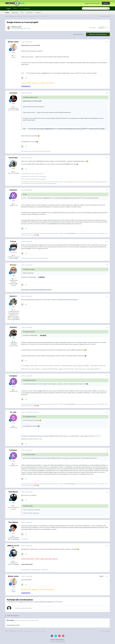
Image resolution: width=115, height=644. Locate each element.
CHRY (16, 346)
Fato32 (18, 625)
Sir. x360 (13, 412)
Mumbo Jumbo (17, 27)
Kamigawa (13, 190)
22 (14, 426)
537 (14, 506)
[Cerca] (89, 8)
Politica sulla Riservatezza (57, 640)
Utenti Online (30, 12)
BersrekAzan (13, 522)
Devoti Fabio (13, 158)
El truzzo (13, 265)
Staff (22, 12)
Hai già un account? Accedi (93, 3)
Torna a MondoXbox (25, 8)
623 (14, 561)
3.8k (14, 172)
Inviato (27, 42)
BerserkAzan (16, 539)
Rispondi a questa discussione (98, 34)
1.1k (13, 204)
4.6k (14, 255)
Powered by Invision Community (57, 642)
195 (13, 536)
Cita (26, 78)
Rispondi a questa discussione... (23, 608)
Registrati (106, 3)
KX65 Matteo (13, 492)
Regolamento (15, 12)
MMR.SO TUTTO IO (13, 547)
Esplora (9, 9)
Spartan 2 (13, 296)
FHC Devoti (16, 173)
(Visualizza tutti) (34, 620)
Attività (15, 8)
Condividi (93, 28)
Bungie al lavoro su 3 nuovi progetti (31, 45)
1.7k (13, 341)
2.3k (14, 310)
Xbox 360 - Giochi (25, 28)
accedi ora (41, 602)
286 (14, 279)
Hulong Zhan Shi (11, 625)
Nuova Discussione (78, 34)
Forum (7, 12)
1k (14, 107)
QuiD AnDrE (16, 564)
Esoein (16, 258)
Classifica (38, 12)
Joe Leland (13, 93)
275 (14, 56)
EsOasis (13, 241)
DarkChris (13, 327)
